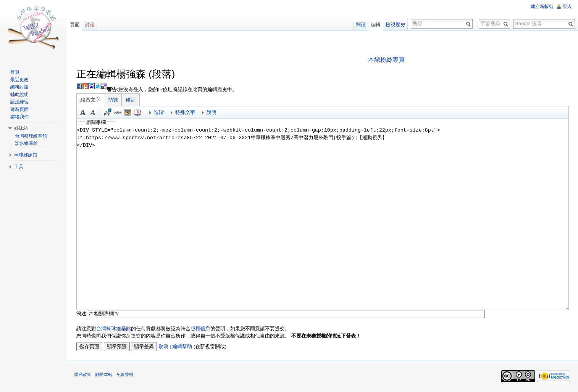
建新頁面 (19, 109)
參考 (138, 112)
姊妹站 (21, 128)
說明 (212, 112)
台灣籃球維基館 (31, 136)
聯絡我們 (19, 117)
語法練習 (19, 102)
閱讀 (361, 25)
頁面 (75, 25)
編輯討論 (19, 87)
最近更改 (19, 80)
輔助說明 (19, 95)
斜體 (93, 112)
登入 (567, 6)
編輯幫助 (182, 346)
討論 (90, 25)
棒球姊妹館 (26, 155)
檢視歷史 (396, 25)
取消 (164, 346)
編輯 (376, 25)
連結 (118, 112)
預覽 (113, 100)
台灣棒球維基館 (114, 329)
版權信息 (201, 329)
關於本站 (104, 375)
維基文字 (91, 100)
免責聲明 (125, 375)
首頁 (15, 72)
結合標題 (128, 112)
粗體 (83, 112)
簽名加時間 (108, 112)
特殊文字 (186, 112)
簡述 (82, 314)
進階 (159, 112)
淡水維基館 (26, 143)
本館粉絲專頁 (386, 60)
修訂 (131, 100)
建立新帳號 (542, 6)
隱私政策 (83, 375)
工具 (19, 167)
